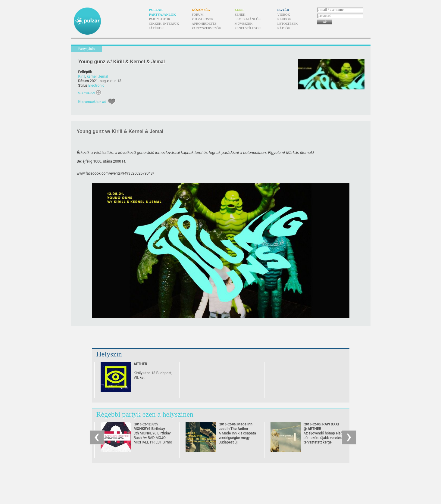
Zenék (240, 14)
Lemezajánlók (248, 19)
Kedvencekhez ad (92, 102)
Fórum (198, 14)
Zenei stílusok (248, 28)
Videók (284, 14)
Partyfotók (160, 19)
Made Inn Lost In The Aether (236, 429)
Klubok (284, 19)
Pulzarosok (203, 19)
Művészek (244, 23)
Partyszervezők (207, 28)
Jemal (103, 76)
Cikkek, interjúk (164, 23)
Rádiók (284, 28)
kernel (92, 76)
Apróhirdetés (204, 23)
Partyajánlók (163, 14)
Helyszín (109, 354)
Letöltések (288, 23)
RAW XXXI (321, 426)
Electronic (96, 86)
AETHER (141, 364)
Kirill (82, 76)
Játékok (157, 28)
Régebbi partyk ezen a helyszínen (145, 414)
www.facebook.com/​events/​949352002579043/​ (116, 173)
